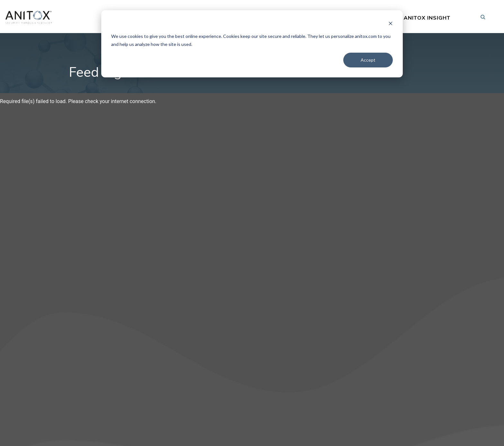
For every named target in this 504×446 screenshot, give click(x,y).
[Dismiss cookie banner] (391, 24)
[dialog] (252, 44)
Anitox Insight (427, 18)
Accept (368, 60)
